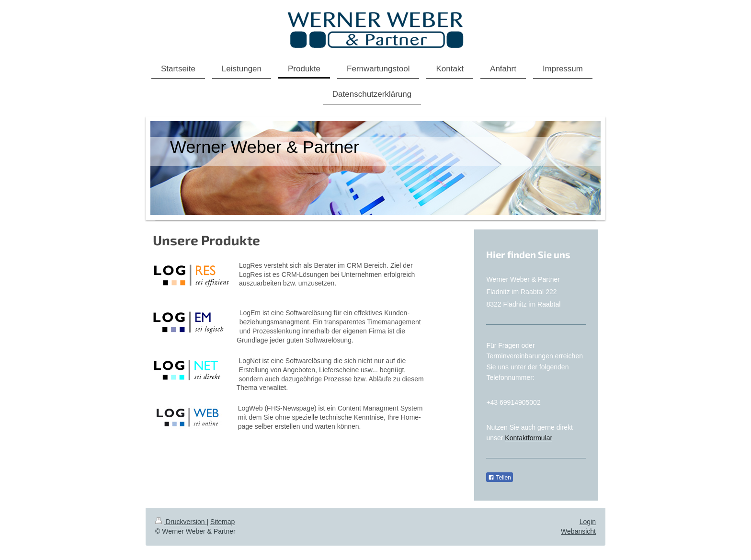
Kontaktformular (528, 438)
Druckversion (181, 522)
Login (588, 522)
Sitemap (222, 522)
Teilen (499, 478)
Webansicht (578, 531)
